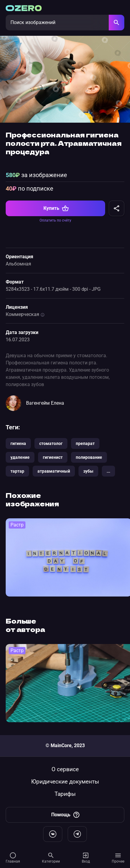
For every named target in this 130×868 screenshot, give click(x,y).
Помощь (66, 815)
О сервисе (65, 769)
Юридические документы (65, 782)
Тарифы (65, 794)
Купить (56, 208)
